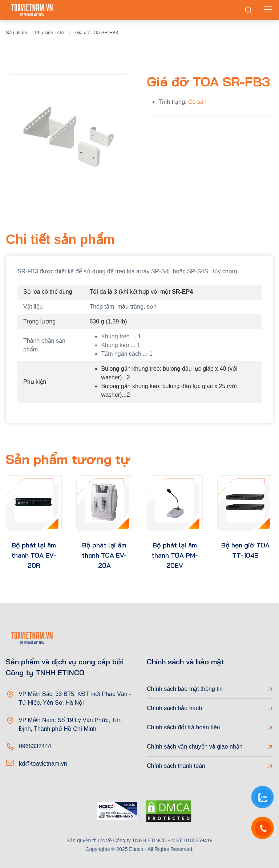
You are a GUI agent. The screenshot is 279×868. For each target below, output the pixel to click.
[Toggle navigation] (266, 10)
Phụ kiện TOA (49, 32)
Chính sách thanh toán (176, 766)
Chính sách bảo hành (174, 708)
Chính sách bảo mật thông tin (185, 689)
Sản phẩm (17, 32)
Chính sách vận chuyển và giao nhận (195, 747)
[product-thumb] (34, 503)
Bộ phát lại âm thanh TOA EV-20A (104, 555)
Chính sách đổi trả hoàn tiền (183, 727)
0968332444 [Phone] (35, 746)
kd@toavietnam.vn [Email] (43, 764)
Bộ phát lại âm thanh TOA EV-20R (34, 555)
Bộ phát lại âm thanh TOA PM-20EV (175, 555)
